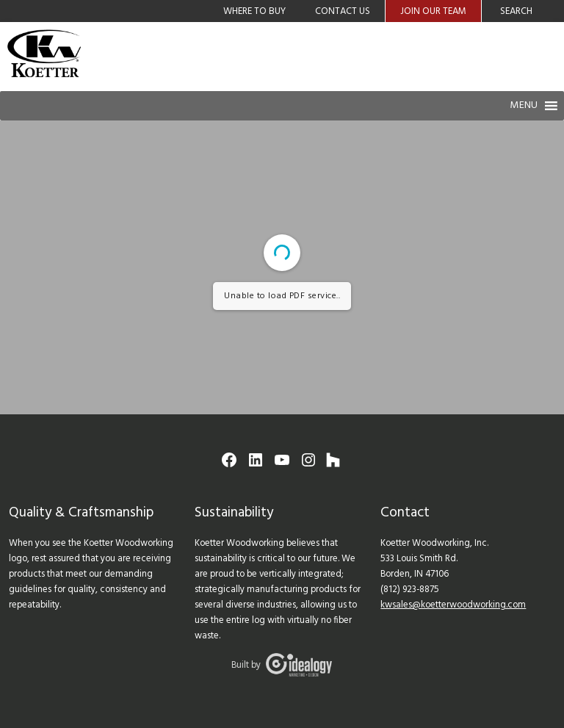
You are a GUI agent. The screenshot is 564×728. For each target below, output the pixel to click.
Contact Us (343, 11)
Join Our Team (433, 11)
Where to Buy (254, 11)
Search (516, 11)
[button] (524, 106)
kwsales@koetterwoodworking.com (453, 605)
